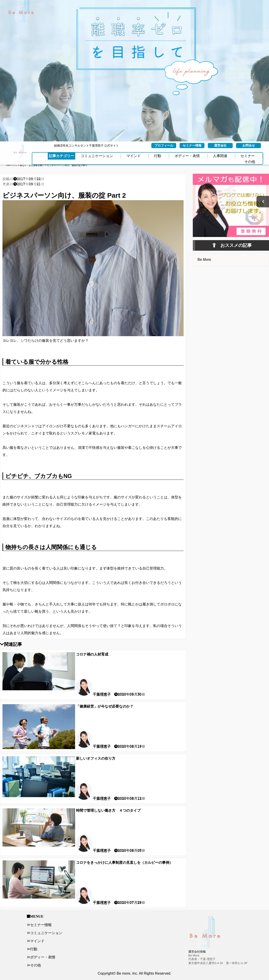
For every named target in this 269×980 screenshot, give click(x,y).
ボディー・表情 (43, 957)
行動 (34, 949)
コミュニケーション (46, 933)
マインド (37, 941)
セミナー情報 (41, 925)
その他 (35, 965)
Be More (204, 260)
